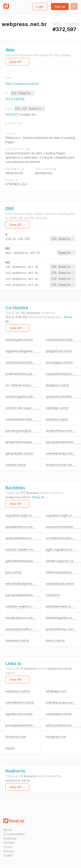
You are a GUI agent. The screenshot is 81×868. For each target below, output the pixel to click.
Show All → (40, 497)
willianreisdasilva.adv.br (62, 572)
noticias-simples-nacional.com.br (29, 549)
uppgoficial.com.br (59, 351)
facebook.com (16, 737)
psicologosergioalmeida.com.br (28, 431)
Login (40, 7)
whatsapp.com (56, 691)
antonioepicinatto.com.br (23, 629)
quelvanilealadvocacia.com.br (27, 538)
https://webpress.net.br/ (22, 84)
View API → (17, 62)
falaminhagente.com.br (62, 618)
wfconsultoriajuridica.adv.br (25, 584)
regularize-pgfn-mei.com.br (25, 515)
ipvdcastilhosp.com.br (61, 629)
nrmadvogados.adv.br (21, 396)
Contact (9, 843)
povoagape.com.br (59, 362)
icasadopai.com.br (59, 714)
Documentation (14, 834)
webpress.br (14, 173)
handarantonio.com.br (21, 618)
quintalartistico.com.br (21, 527)
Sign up (60, 7)
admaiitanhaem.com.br (62, 606)
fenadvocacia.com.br (61, 465)
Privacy (9, 851)
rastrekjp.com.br (57, 408)
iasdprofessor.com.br (61, 431)
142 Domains (22, 93)
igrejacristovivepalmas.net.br (26, 442)
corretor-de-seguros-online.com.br (30, 408)
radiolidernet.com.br (60, 584)
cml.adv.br (53, 595)
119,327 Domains (30, 109)
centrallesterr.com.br (20, 702)
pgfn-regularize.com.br (62, 549)
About (8, 830)
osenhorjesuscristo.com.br (24, 362)
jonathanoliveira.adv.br (21, 374)
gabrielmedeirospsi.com (22, 561)
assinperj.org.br (57, 419)
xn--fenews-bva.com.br (22, 385)
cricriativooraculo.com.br (63, 538)
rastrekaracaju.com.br (61, 453)
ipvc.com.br (14, 572)
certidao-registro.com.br (23, 606)
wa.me (10, 748)
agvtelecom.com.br (19, 714)
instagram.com (56, 737)
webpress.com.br (18, 691)
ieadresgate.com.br (19, 340)
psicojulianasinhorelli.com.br (25, 725)
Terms (8, 847)
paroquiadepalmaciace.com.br (27, 595)
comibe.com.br (16, 465)
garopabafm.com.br (19, 453)
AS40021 (12, 114)
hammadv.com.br (17, 640)
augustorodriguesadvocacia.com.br (31, 351)
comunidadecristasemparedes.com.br (32, 419)
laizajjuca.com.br (57, 385)
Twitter (8, 855)
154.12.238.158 (15, 99)
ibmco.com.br (55, 640)
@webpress (44, 173)
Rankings (10, 838)
